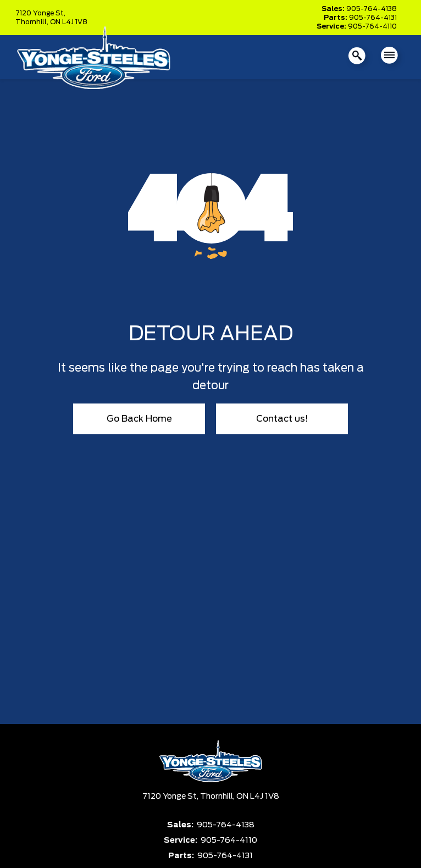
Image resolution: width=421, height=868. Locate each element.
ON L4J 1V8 (69, 22)
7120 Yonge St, (40, 13)
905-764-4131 (373, 18)
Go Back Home (139, 419)
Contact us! (282, 419)
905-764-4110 (372, 26)
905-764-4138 (372, 9)
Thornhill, (33, 22)
